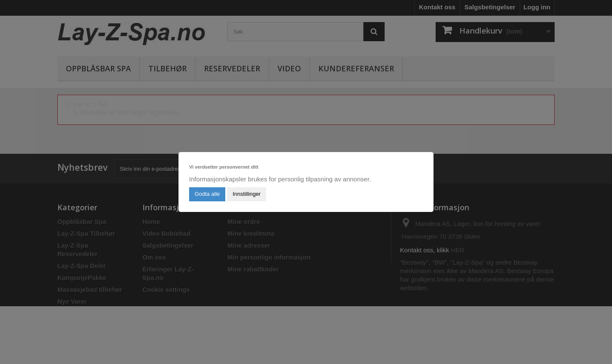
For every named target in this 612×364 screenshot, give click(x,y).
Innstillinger (246, 194)
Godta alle (207, 194)
